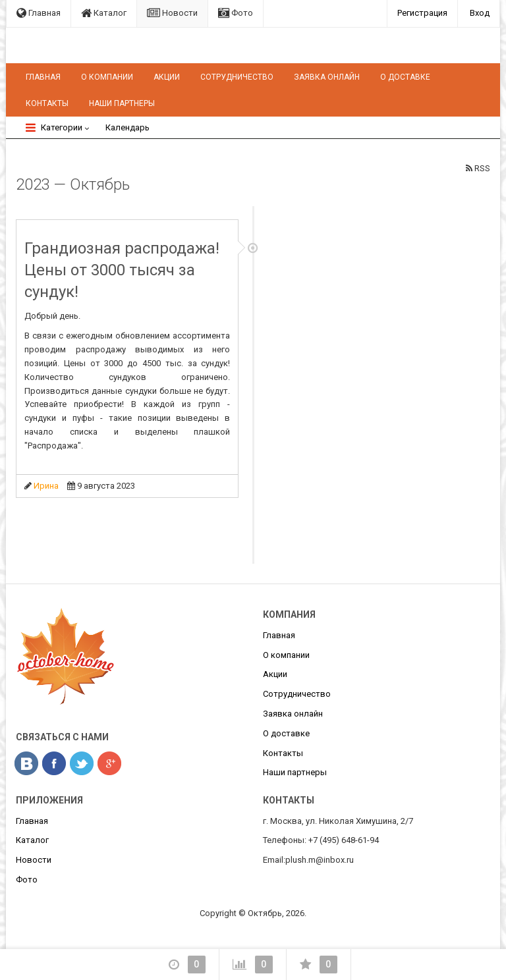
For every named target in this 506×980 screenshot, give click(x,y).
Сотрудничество (237, 77)
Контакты (47, 103)
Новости (172, 13)
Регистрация (422, 13)
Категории (54, 127)
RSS (478, 168)
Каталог (104, 13)
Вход (480, 13)
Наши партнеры (122, 103)
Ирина (46, 486)
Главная (39, 13)
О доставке (405, 77)
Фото (236, 13)
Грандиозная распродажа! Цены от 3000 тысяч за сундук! (122, 270)
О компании (107, 77)
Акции (167, 77)
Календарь (127, 127)
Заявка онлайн (327, 77)
